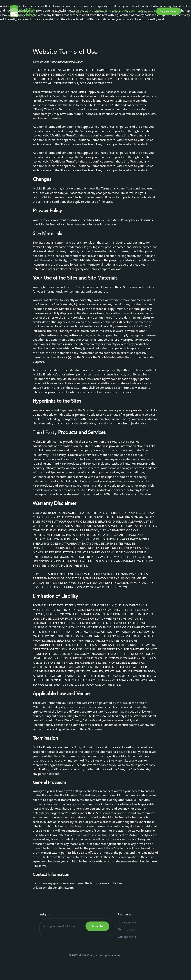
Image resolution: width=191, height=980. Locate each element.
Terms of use (126, 930)
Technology (100, 12)
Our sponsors (127, 937)
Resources (125, 915)
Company (59, 12)
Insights (45, 915)
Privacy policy (127, 922)
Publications (145, 12)
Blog (130, 12)
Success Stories (79, 12)
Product (117, 12)
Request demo (169, 11)
